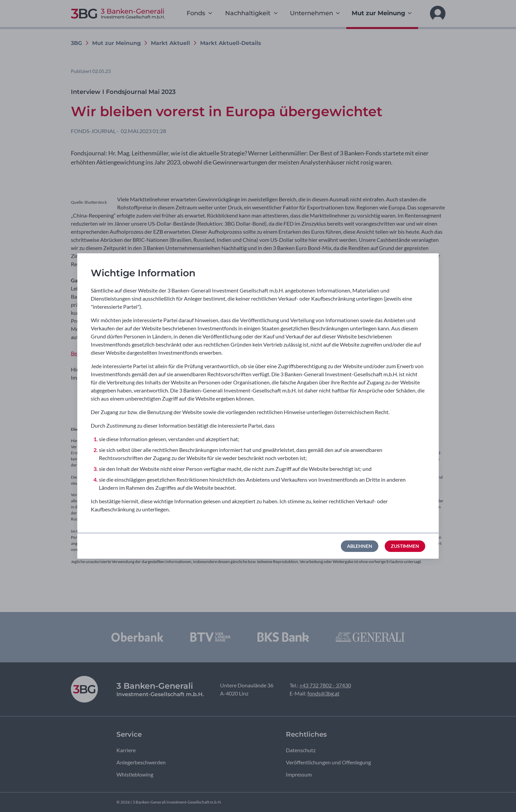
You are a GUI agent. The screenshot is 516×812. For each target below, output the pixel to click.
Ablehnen (360, 546)
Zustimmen (405, 546)
